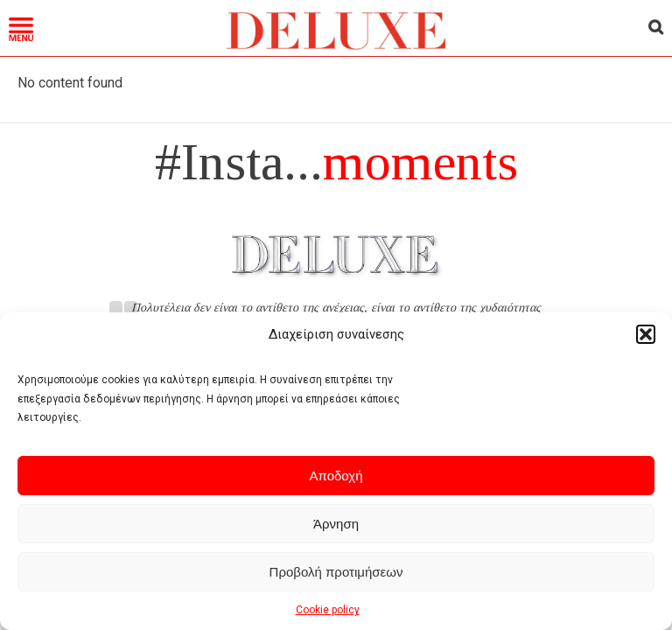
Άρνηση (336, 524)
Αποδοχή (336, 476)
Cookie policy (328, 610)
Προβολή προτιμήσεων (336, 572)
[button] (646, 334)
